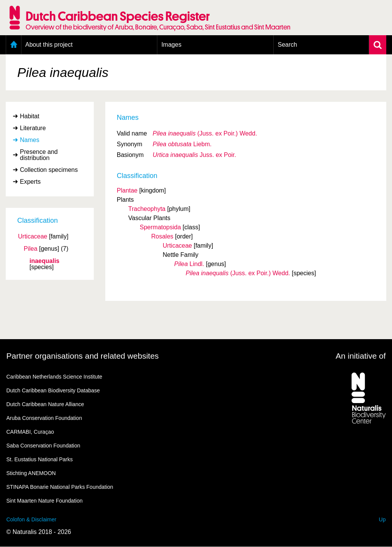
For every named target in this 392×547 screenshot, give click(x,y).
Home (14, 45)
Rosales (162, 236)
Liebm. (182, 144)
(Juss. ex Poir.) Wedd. (205, 133)
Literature (33, 128)
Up (382, 519)
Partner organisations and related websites (83, 356)
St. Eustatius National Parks (40, 459)
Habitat (30, 116)
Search (287, 45)
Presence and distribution (39, 155)
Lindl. (189, 264)
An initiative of (361, 356)
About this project (49, 45)
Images (171, 45)
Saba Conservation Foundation (43, 446)
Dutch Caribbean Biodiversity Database (53, 390)
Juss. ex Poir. (194, 155)
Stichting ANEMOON (31, 473)
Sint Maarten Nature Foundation (45, 501)
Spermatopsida (160, 227)
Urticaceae (33, 237)
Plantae (127, 190)
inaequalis (44, 261)
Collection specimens (49, 170)
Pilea (31, 249)
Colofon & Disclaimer (32, 519)
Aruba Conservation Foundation (44, 418)
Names (30, 140)
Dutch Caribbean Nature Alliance (45, 404)
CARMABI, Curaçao (30, 432)
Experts (30, 182)
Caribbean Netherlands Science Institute (55, 377)
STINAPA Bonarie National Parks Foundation (60, 487)
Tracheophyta (147, 209)
